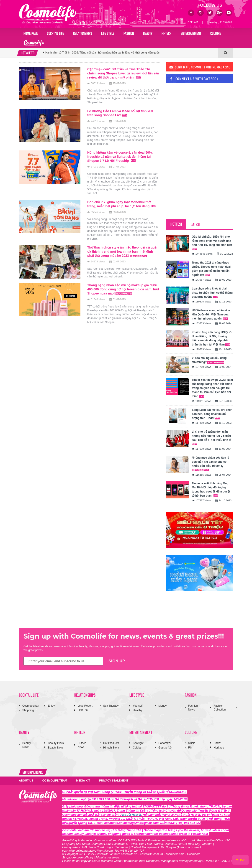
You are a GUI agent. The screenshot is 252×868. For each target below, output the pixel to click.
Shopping (28, 710)
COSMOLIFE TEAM (55, 781)
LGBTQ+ (83, 710)
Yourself (138, 706)
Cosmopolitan (31, 706)
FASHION (129, 33)
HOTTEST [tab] (176, 224)
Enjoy (51, 706)
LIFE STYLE (108, 33)
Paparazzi (164, 743)
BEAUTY (148, 33)
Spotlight (138, 743)
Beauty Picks (56, 743)
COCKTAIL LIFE (55, 33)
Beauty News (27, 745)
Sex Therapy (111, 706)
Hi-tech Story (111, 748)
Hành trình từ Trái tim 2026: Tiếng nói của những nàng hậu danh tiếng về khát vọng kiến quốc (102, 53)
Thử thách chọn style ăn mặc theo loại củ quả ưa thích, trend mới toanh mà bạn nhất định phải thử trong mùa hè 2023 (122, 251)
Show (217, 743)
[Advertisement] (201, 118)
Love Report (85, 706)
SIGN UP (117, 661)
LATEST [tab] (196, 224)
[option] (131, 53)
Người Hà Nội (132, 815)
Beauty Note (55, 748)
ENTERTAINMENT (191, 33)
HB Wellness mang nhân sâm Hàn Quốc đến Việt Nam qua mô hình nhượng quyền (211, 315)
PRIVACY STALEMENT (114, 781)
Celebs (137, 748)
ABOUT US (26, 781)
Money (162, 706)
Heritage (219, 748)
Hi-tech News (82, 745)
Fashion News (193, 708)
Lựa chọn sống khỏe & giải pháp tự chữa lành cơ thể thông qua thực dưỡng (212, 293)
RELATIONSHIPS (83, 33)
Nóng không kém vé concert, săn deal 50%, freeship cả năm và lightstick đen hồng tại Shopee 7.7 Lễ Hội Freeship (120, 157)
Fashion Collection (220, 708)
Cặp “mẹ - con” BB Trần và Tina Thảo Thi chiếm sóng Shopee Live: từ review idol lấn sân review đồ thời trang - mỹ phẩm (123, 73)
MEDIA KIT (83, 781)
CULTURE (216, 33)
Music (192, 743)
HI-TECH (167, 33)
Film (191, 748)
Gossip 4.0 (165, 748)
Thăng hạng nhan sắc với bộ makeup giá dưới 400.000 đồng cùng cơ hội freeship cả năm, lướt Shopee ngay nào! (123, 289)
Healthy (138, 710)
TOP (240, 860)
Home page (31, 33)
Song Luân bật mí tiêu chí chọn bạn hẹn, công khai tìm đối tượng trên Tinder (212, 414)
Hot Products (111, 743)
